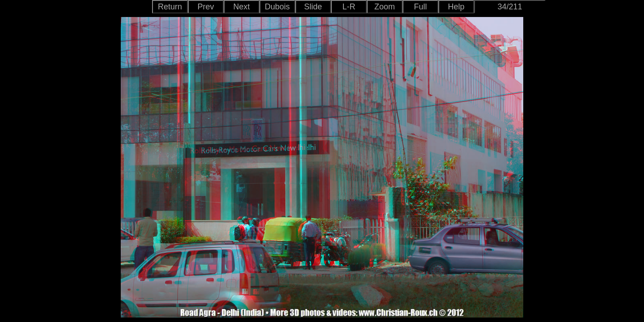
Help (456, 7)
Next (241, 7)
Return (170, 7)
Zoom (385, 7)
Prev (205, 7)
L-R (349, 7)
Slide (313, 7)
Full (420, 7)
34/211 (510, 7)
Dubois (277, 7)
